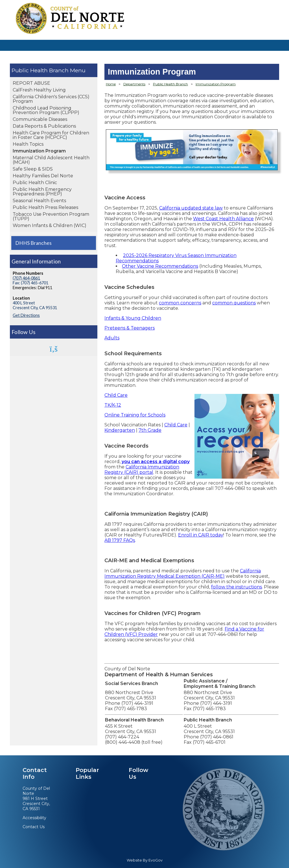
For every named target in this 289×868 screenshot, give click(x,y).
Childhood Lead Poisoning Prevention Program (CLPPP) (46, 110)
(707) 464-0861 (26, 278)
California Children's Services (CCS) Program (51, 99)
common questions (234, 303)
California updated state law (191, 208)
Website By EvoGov (145, 860)
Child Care (116, 395)
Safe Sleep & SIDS (33, 169)
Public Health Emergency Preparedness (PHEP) (42, 192)
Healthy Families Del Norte (43, 176)
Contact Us (34, 827)
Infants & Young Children (133, 318)
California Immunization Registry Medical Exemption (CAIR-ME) (183, 573)
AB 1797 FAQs (120, 540)
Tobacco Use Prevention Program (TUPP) (51, 216)
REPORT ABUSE (31, 83)
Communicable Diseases (40, 119)
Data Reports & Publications (44, 126)
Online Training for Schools (135, 415)
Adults (112, 338)
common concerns (180, 303)
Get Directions (26, 315)
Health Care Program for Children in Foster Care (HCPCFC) (51, 135)
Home (111, 84)
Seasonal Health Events (39, 201)
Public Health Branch (40, 70)
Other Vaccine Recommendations (160, 266)
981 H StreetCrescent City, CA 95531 (36, 804)
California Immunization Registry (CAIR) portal (142, 470)
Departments (134, 84)
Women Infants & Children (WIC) (50, 225)
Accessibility (34, 818)
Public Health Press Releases (45, 207)
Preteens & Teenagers (130, 328)
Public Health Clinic (35, 183)
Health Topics (28, 144)
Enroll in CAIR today (201, 535)
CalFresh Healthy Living (39, 90)
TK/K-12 (113, 405)
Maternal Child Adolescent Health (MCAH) (51, 160)
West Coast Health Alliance (223, 219)
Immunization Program (39, 151)
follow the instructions (237, 587)
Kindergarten (120, 430)
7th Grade (150, 430)
